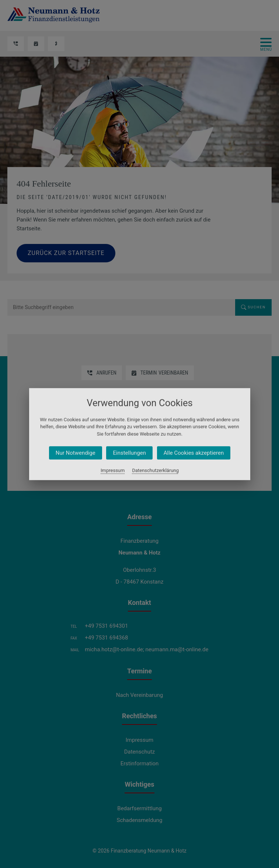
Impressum (113, 470)
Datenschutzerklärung (155, 470)
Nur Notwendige (75, 453)
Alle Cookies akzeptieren (193, 453)
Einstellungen (129, 453)
